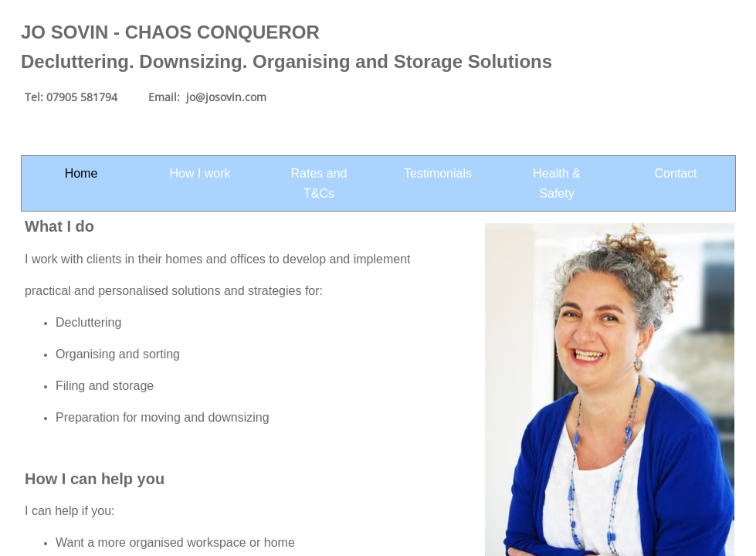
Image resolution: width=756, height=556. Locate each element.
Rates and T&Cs (319, 183)
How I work (200, 173)
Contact (675, 173)
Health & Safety (556, 183)
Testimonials (438, 173)
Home (81, 173)
